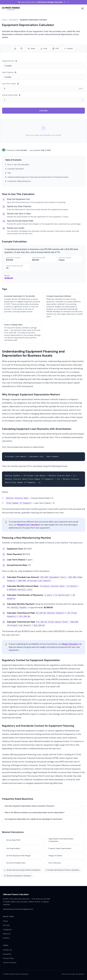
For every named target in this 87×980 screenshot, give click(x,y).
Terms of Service (10, 962)
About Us (7, 934)
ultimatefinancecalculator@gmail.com (18, 909)
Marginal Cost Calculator (29, 525)
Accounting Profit (12, 840)
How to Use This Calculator (18, 165)
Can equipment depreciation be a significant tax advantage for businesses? (43, 819)
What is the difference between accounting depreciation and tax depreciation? (43, 813)
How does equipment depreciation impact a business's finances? (43, 806)
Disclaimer (7, 954)
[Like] (15, 49)
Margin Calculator (70, 644)
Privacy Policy (9, 958)
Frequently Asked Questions (19, 181)
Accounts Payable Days (15, 863)
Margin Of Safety (54, 856)
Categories (7, 929)
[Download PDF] (56, 49)
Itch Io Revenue (53, 863)
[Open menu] (83, 8)
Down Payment (9, 72)
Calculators (13, 20)
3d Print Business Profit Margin (17, 856)
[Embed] (68, 49)
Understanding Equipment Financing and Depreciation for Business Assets (38, 177)
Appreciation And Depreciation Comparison (60, 840)
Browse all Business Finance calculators (63, 870)
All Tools (6, 925)
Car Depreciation (12, 848)
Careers (6, 938)
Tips (9, 173)
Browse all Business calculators (18, 876)
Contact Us (7, 950)
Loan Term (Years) (11, 84)
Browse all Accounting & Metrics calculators (22, 870)
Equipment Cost (10, 61)
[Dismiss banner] (68, 2)
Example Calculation (16, 169)
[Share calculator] (31, 49)
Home (4, 20)
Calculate (44, 111)
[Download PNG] (44, 49)
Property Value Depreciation (59, 848)
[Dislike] (21, 49)
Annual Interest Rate (11, 95)
